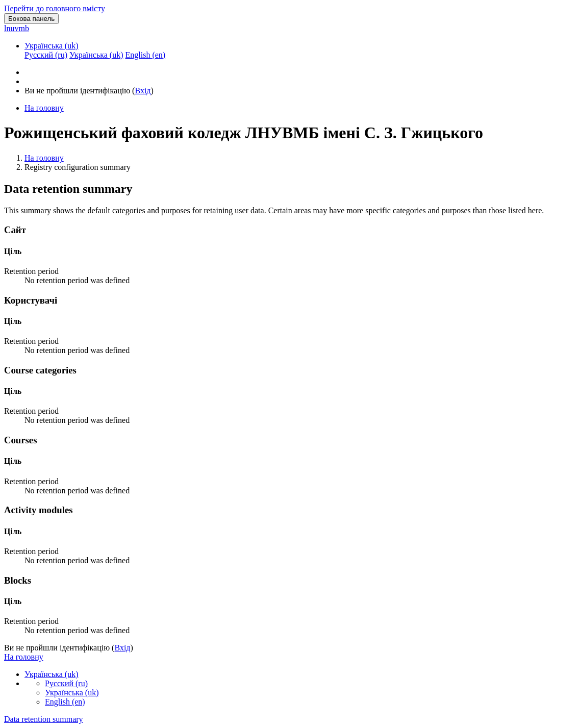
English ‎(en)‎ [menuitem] (145, 55)
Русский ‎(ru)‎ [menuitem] (46, 55)
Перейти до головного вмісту (55, 8)
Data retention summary (44, 719)
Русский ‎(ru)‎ (66, 683)
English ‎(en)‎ (65, 702)
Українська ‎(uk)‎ (52, 46)
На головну (44, 158)
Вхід (143, 91)
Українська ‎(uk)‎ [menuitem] (96, 55)
